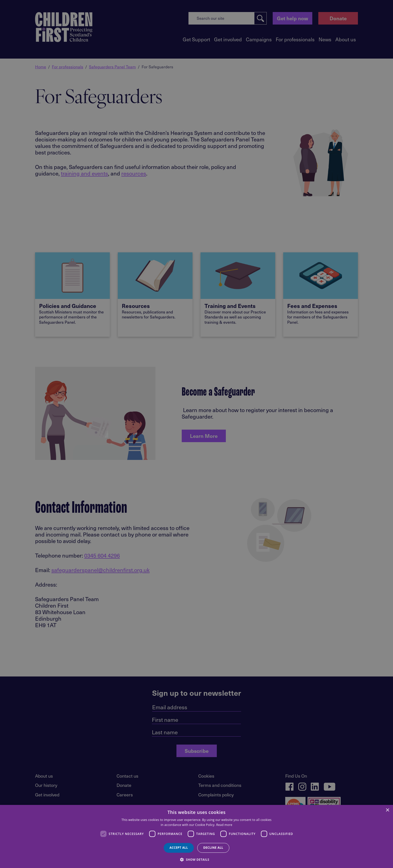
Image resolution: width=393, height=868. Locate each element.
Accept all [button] (179, 848)
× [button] (387, 810)
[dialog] (197, 836)
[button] (197, 859)
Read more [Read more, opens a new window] (224, 825)
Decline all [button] (213, 848)
